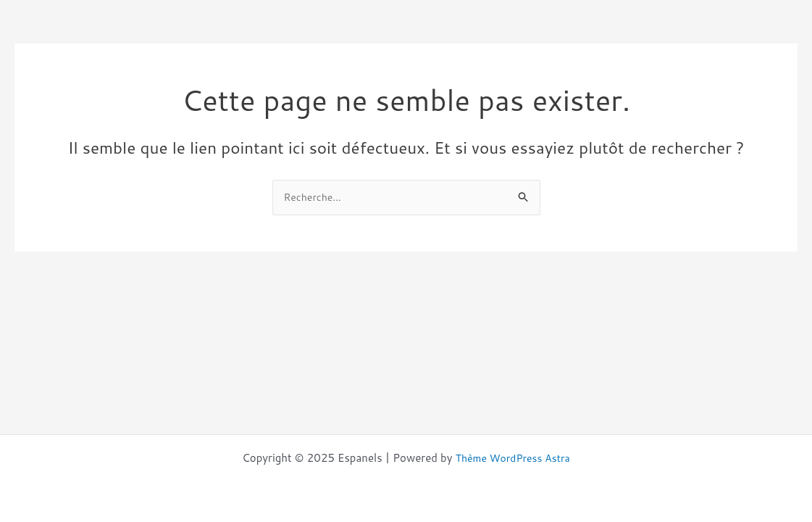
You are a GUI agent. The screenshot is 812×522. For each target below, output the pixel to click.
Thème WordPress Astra (513, 458)
